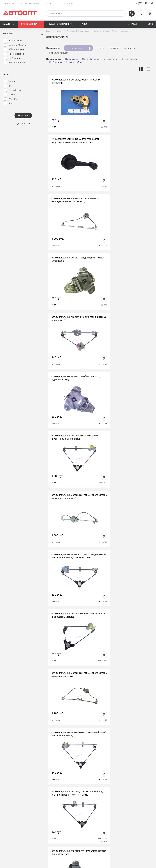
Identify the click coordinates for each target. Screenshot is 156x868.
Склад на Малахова (16, 45)
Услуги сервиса (31, 24)
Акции (87, 24)
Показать (23, 115)
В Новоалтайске (14, 63)
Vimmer (10, 81)
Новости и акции (92, 829)
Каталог (9, 24)
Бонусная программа (57, 833)
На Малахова (13, 41)
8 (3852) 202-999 (145, 3)
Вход (150, 24)
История (51, 819)
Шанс (9, 103)
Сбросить (26, 124)
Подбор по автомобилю (61, 24)
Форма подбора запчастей (97, 838)
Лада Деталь (12, 90)
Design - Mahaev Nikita (144, 864)
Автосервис (90, 824)
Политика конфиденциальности (57, 840)
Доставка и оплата (30, 3)
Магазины (9, 3)
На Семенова (13, 58)
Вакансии (51, 824)
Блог (86, 833)
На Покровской (14, 54)
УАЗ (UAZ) (11, 99)
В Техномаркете (14, 49)
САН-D (9, 95)
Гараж (135, 24)
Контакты (51, 3)
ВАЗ (8, 86)
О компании (68, 3)
